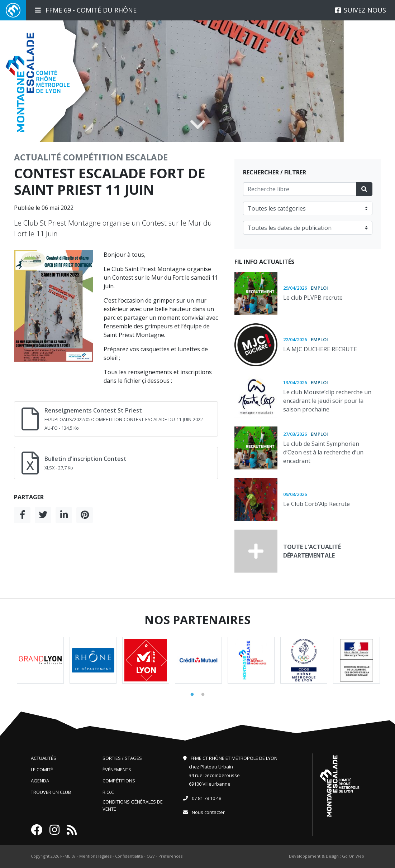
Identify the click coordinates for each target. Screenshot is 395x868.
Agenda (40, 781)
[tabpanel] (40, 660)
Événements (117, 770)
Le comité (42, 770)
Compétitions (119, 781)
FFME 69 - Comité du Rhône (86, 10)
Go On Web (353, 856)
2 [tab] (203, 695)
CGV (151, 856)
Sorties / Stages (122, 758)
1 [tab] (192, 695)
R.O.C (108, 792)
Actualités (44, 758)
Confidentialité (129, 856)
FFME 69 (68, 856)
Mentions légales (95, 856)
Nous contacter (208, 812)
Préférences (170, 856)
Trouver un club (51, 792)
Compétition (93, 157)
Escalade (147, 157)
